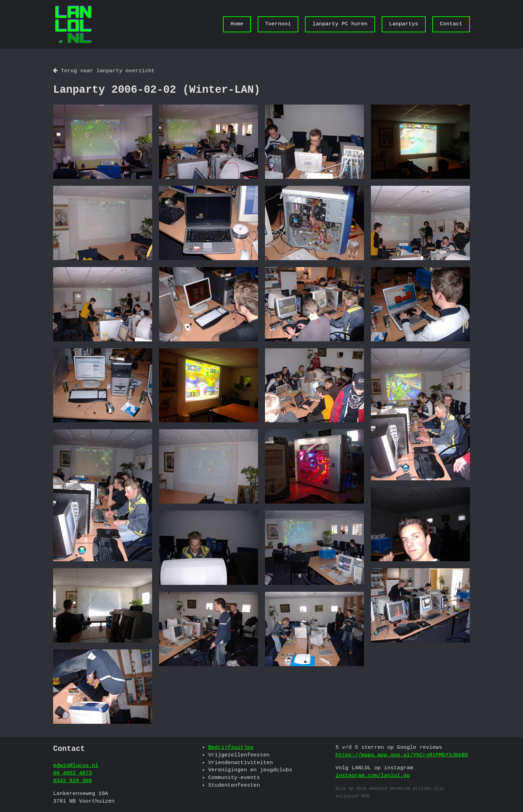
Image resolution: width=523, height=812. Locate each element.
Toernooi (278, 24)
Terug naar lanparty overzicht (104, 71)
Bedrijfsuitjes (231, 747)
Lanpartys (404, 24)
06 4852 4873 (73, 773)
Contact (451, 24)
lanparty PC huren (340, 24)
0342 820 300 (73, 781)
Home (237, 24)
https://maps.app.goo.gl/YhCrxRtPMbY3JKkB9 (402, 755)
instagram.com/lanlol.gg (373, 776)
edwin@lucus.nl (76, 765)
